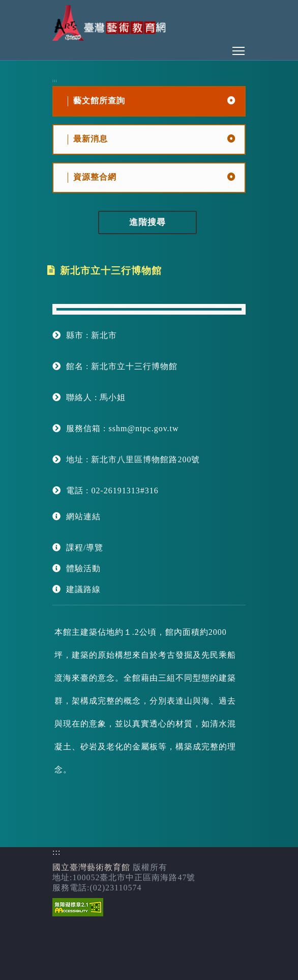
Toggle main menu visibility (239, 48)
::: (55, 81)
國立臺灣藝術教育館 (91, 867)
